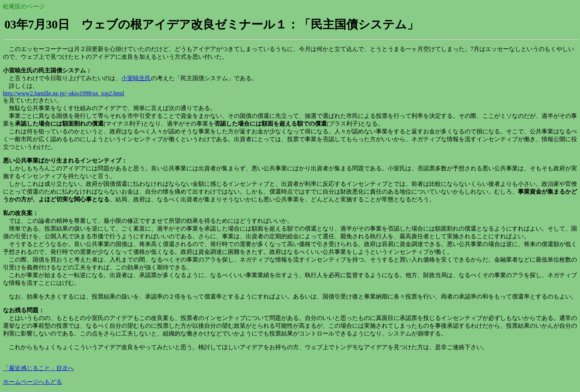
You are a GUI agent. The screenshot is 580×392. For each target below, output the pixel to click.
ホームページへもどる (33, 382)
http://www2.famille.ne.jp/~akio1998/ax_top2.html (64, 93)
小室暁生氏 (136, 78)
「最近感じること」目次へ (38, 368)
